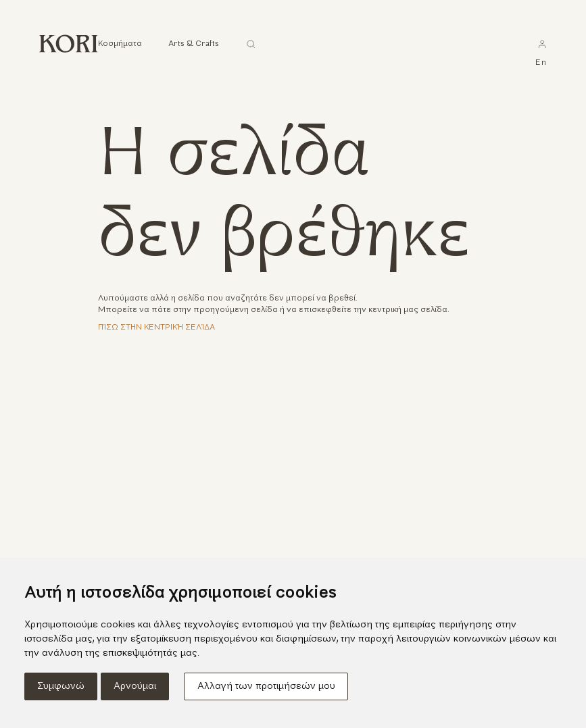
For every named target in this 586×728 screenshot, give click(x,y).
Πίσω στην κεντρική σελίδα (156, 328)
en (541, 63)
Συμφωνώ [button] (61, 686)
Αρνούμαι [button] (135, 686)
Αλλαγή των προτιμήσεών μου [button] (266, 686)
